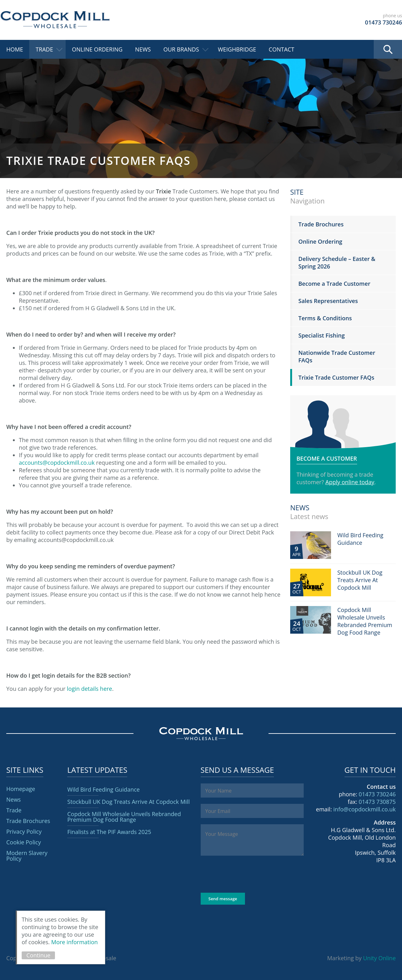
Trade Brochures (321, 224)
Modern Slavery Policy (27, 856)
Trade (44, 49)
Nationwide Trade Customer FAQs (337, 356)
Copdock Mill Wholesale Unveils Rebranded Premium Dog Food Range (124, 817)
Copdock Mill (55, 20)
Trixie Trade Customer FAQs (336, 377)
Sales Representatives (328, 301)
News (143, 49)
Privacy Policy (24, 831)
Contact (282, 49)
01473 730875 (377, 802)
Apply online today (350, 482)
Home (15, 49)
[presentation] (248, 874)
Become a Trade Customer (334, 284)
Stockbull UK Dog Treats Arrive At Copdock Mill (128, 802)
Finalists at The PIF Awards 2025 (109, 832)
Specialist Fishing (322, 335)
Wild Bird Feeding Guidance (103, 789)
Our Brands (181, 49)
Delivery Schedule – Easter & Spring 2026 (337, 263)
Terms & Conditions (325, 318)
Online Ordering (97, 49)
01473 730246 (377, 794)
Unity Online (379, 958)
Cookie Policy (24, 842)
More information (74, 942)
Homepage (21, 789)
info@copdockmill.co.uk (364, 809)
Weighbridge (237, 49)
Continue (38, 955)
